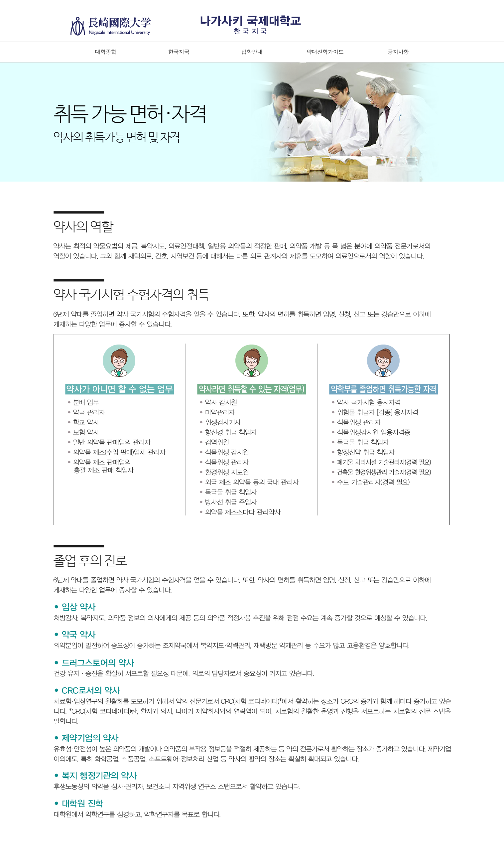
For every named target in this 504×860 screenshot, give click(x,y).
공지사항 (398, 52)
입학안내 (252, 52)
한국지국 (179, 52)
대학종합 (106, 52)
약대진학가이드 (325, 52)
